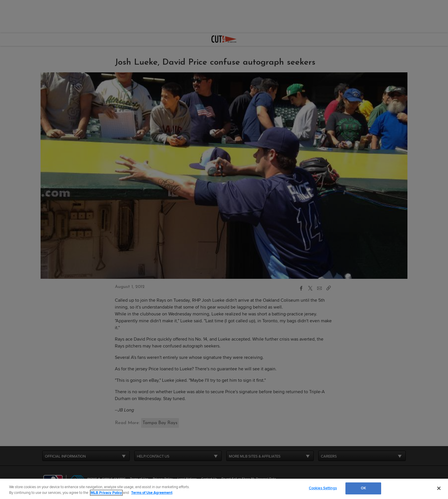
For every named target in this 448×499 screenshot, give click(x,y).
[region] (224, 489)
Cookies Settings (323, 488)
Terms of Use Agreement (152, 493)
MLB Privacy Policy (106, 493)
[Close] (439, 488)
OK (363, 488)
